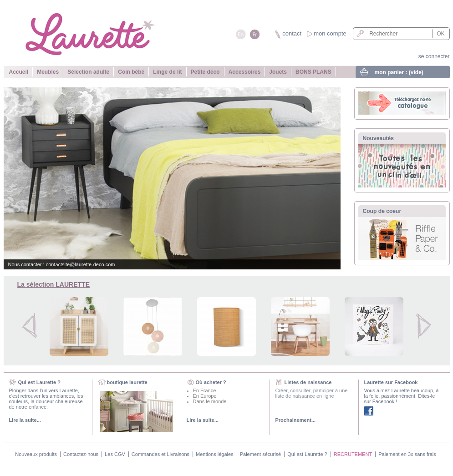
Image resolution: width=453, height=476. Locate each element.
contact (292, 33)
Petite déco (205, 72)
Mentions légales (215, 454)
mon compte (330, 33)
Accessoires (245, 72)
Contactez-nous (81, 454)
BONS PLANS (313, 72)
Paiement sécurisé (261, 454)
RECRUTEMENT (353, 454)
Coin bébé (131, 72)
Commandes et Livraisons (160, 454)
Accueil (19, 72)
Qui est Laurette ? (307, 454)
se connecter (434, 56)
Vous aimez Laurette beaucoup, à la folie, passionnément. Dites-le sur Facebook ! (402, 396)
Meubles (48, 72)
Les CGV (115, 454)
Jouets (278, 72)
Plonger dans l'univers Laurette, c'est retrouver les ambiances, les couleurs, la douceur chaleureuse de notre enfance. (46, 399)
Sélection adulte (88, 72)
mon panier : (399, 72)
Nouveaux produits (36, 454)
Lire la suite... (25, 420)
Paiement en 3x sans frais (407, 454)
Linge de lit (167, 72)
